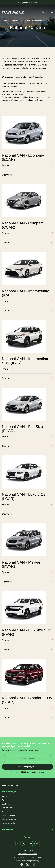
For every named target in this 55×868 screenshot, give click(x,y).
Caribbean (6, 804)
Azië (4, 800)
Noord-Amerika (9, 823)
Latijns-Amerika (9, 815)
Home (7, 20)
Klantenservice (18, 20)
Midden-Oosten (9, 819)
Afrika (4, 796)
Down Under (7, 808)
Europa (5, 811)
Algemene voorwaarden (28, 854)
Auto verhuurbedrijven (36, 20)
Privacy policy (27, 850)
